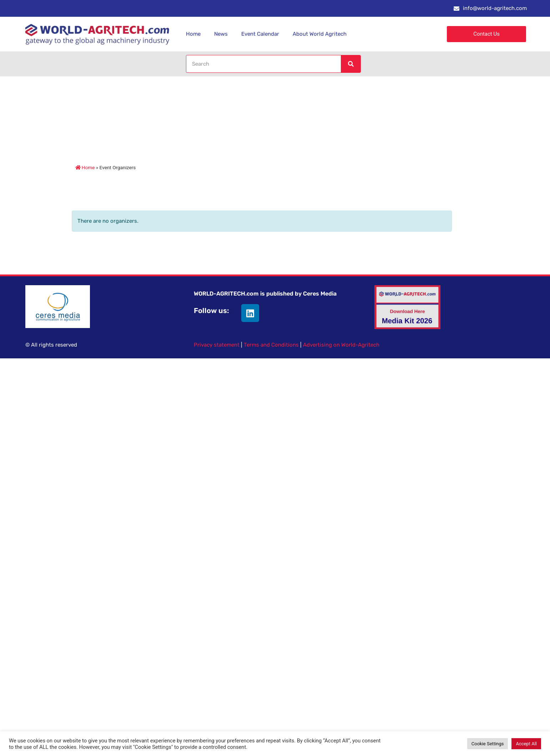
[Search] (350, 64)
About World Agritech (320, 34)
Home (193, 34)
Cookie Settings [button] (488, 744)
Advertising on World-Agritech (341, 345)
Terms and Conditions (271, 345)
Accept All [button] (526, 744)
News (221, 34)
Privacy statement (217, 345)
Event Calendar (260, 34)
